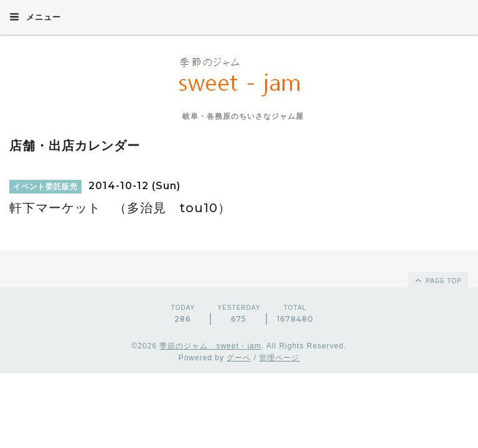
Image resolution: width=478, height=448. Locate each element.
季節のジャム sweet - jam (210, 346)
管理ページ (279, 358)
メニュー (35, 17)
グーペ (239, 358)
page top (438, 280)
